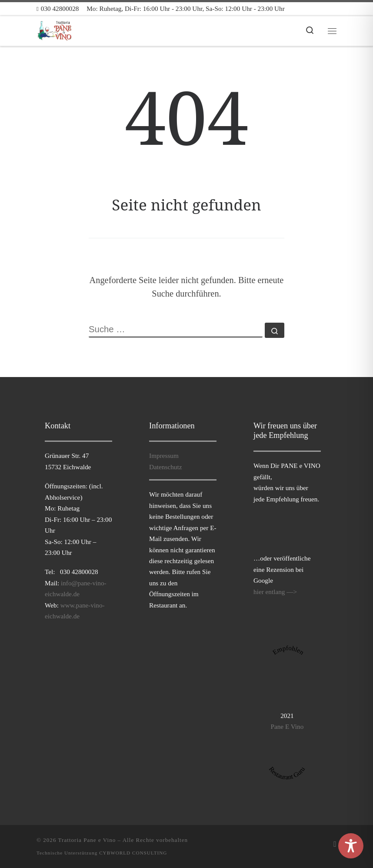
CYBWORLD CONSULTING (133, 853)
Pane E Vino (287, 726)
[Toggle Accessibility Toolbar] (351, 846)
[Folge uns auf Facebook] (335, 844)
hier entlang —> (275, 592)
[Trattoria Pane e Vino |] (55, 30)
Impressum (164, 456)
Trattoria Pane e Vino (87, 840)
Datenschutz (165, 467)
